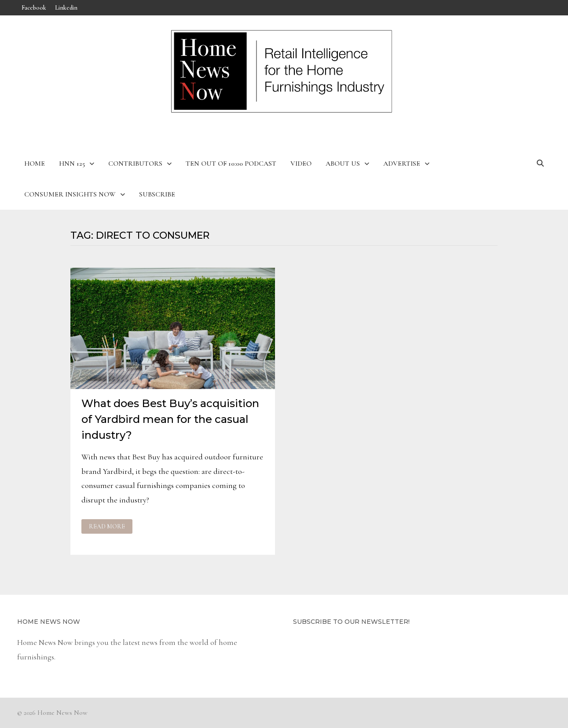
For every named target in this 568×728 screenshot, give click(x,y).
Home (35, 164)
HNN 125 (72, 164)
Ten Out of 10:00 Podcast (231, 164)
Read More (109, 527)
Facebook (34, 8)
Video (301, 164)
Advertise (402, 164)
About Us (343, 164)
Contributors (135, 164)
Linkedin (66, 8)
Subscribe (157, 194)
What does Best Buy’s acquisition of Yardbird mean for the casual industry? (170, 419)
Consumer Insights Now (70, 194)
